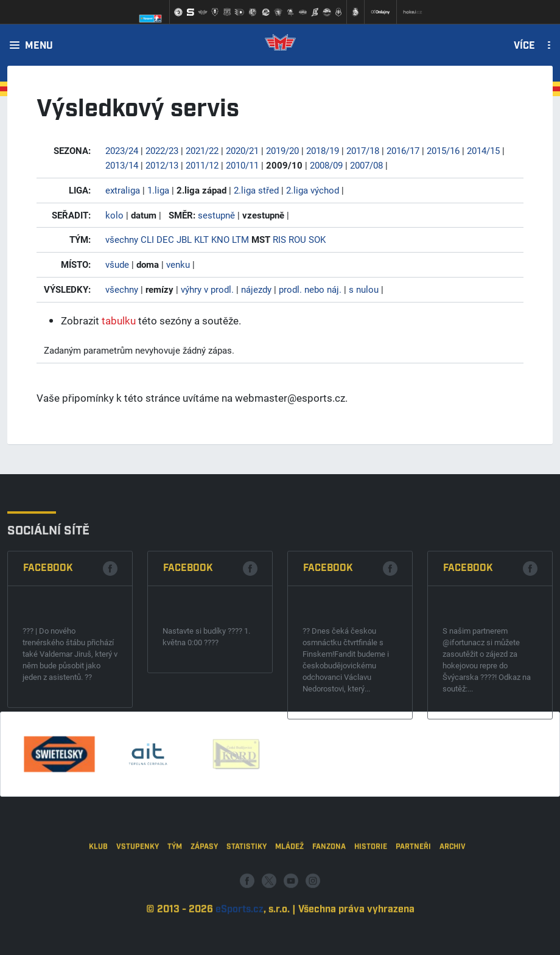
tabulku (119, 320)
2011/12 (202, 165)
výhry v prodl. (207, 289)
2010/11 (242, 165)
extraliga (123, 190)
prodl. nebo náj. (310, 289)
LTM (240, 239)
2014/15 (483, 150)
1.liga (158, 190)
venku (178, 264)
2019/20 (282, 150)
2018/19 (323, 150)
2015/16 (443, 150)
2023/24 (122, 150)
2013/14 (122, 165)
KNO (220, 239)
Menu (39, 46)
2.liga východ (313, 190)
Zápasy (204, 906)
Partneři (413, 906)
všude (117, 264)
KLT (201, 239)
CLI (147, 239)
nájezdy (256, 289)
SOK (317, 239)
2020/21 (242, 150)
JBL (184, 239)
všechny (122, 239)
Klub (98, 906)
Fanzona (329, 906)
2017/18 (363, 150)
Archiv (453, 906)
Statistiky (247, 906)
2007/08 (366, 165)
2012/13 (162, 165)
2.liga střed (256, 190)
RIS (279, 239)
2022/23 (162, 150)
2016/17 (403, 150)
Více (524, 46)
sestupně (216, 215)
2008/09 (326, 165)
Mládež (289, 906)
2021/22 (202, 150)
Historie (371, 906)
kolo (114, 215)
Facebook (48, 663)
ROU (297, 239)
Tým (175, 906)
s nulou (364, 289)
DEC (165, 239)
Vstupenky (138, 906)
